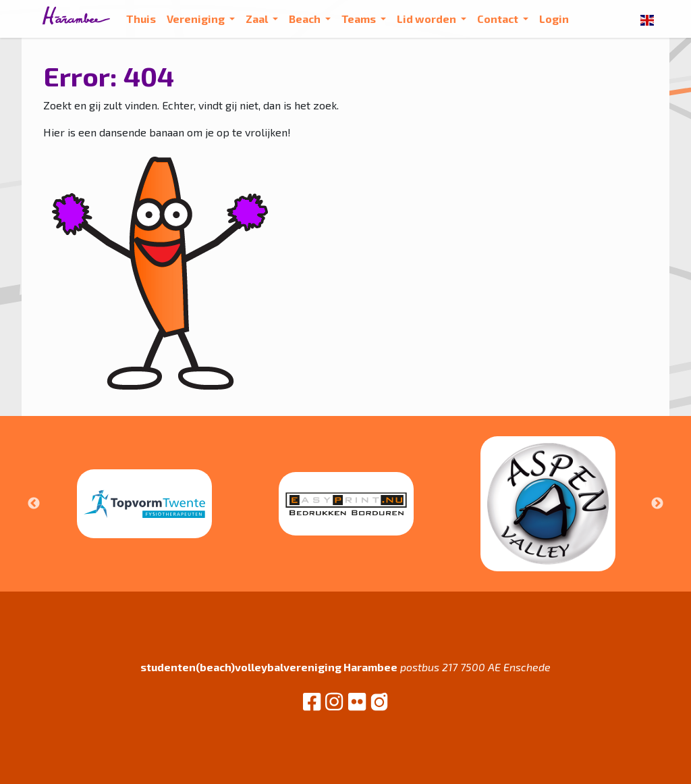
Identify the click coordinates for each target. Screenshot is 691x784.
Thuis (141, 19)
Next (657, 504)
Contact (499, 19)
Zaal (258, 19)
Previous (34, 504)
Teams (360, 19)
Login (554, 19)
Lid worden (427, 19)
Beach (306, 19)
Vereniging (197, 19)
